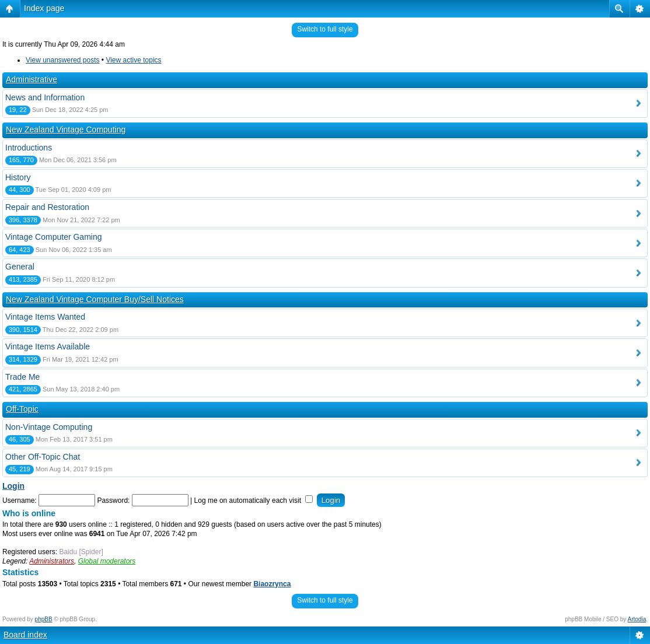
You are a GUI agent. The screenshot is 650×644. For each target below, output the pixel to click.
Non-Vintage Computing (49, 427)
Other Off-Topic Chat (43, 457)
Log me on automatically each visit (254, 501)
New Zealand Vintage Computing (66, 129)
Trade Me (22, 377)
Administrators (52, 561)
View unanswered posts (63, 60)
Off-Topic (22, 409)
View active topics (133, 60)
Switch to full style (325, 29)
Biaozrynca (272, 584)
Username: (20, 501)
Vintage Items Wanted (45, 317)
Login (13, 486)
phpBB (44, 619)
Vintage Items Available (48, 346)
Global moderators (107, 561)
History (18, 177)
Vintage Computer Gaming (54, 237)
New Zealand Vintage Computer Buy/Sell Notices (95, 299)
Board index (25, 635)
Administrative (32, 79)
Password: (113, 501)
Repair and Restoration (47, 207)
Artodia (637, 619)
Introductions (29, 148)
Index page (44, 8)
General (20, 267)
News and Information (45, 97)
